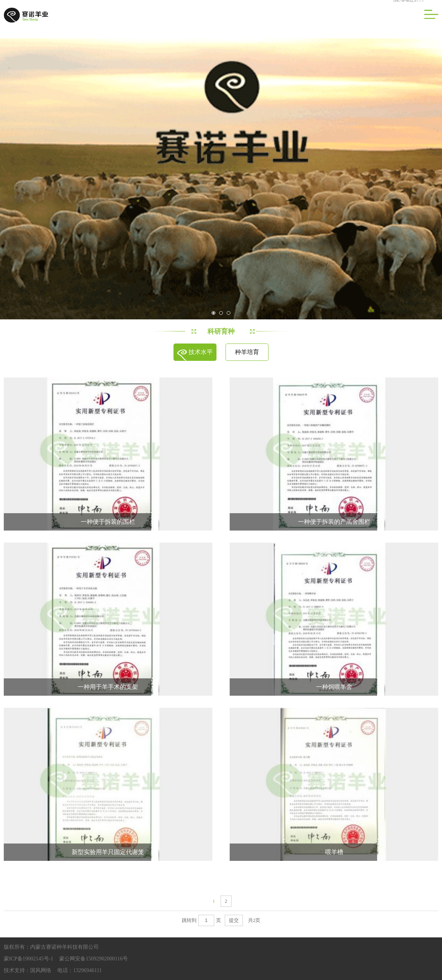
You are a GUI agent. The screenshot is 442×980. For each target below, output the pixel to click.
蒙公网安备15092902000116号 (93, 959)
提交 (234, 920)
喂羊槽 (334, 852)
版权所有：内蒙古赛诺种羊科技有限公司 (51, 947)
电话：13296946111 (80, 970)
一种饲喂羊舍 (334, 687)
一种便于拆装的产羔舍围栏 (334, 522)
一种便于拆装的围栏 (108, 522)
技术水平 (201, 352)
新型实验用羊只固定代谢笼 (108, 852)
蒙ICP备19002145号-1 (28, 959)
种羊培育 (247, 352)
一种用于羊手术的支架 (108, 687)
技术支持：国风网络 (28, 970)
